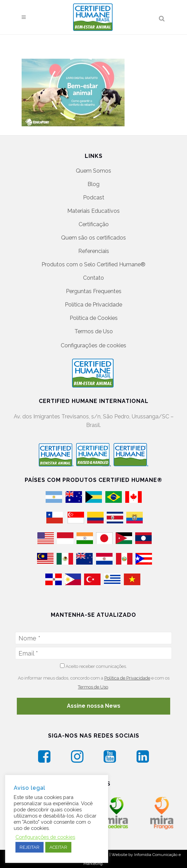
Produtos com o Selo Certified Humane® (93, 264)
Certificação (94, 224)
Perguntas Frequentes (94, 291)
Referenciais (94, 251)
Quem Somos (93, 171)
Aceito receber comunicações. (93, 666)
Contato (93, 278)
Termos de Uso (94, 331)
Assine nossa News (94, 706)
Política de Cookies (94, 318)
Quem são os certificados (93, 238)
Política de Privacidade (93, 305)
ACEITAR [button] (58, 847)
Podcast (94, 198)
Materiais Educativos (93, 211)
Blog (93, 184)
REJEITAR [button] (30, 847)
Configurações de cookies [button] (93, 345)
